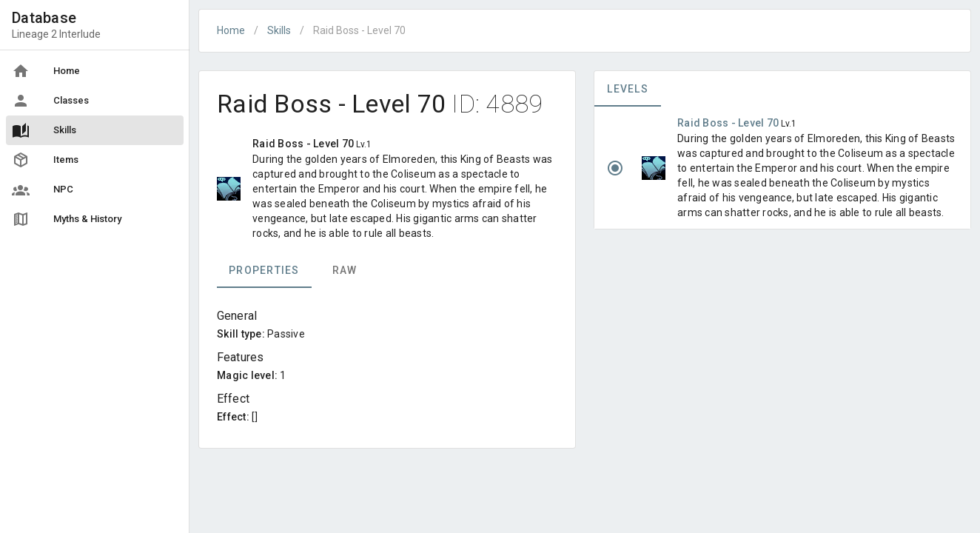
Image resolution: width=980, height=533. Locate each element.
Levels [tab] (628, 89)
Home (231, 30)
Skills (279, 30)
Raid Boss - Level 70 (729, 123)
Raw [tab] (345, 270)
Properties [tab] (264, 270)
